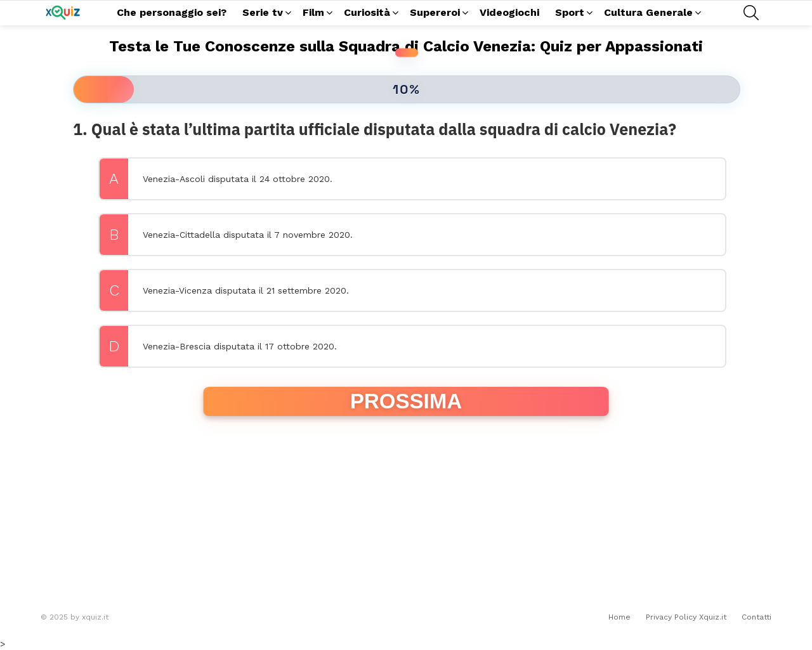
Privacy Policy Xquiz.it (686, 617)
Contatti (756, 617)
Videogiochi (509, 12)
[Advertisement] (406, 513)
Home (619, 617)
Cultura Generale (648, 14)
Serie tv (263, 14)
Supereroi (435, 14)
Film (313, 14)
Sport (570, 14)
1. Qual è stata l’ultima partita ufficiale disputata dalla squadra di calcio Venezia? (375, 129)
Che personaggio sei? (172, 12)
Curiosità (367, 14)
